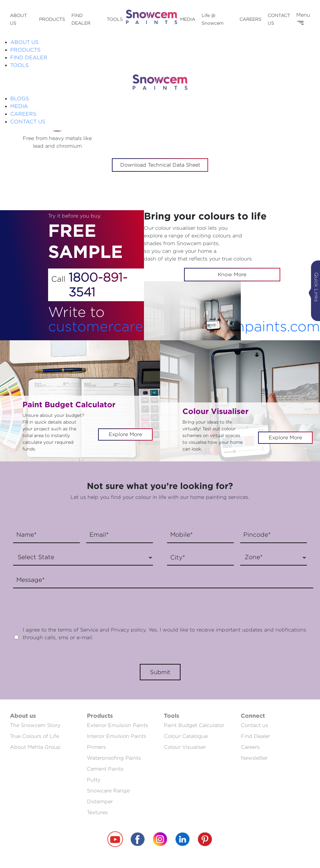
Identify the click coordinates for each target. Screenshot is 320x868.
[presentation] (59, 604)
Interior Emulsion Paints (117, 736)
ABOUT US (24, 42)
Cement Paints (105, 769)
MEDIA (188, 19)
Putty (94, 780)
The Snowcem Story (35, 725)
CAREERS (250, 19)
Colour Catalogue (186, 736)
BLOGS (20, 99)
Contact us (254, 725)
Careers (250, 747)
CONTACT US (28, 122)
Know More (232, 274)
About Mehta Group (35, 747)
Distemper (100, 802)
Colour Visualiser (185, 747)
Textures (97, 812)
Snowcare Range (108, 791)
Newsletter (254, 758)
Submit (160, 672)
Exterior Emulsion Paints (118, 725)
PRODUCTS (52, 19)
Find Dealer (255, 736)
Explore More (125, 434)
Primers (96, 747)
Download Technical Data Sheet (160, 165)
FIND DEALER (29, 58)
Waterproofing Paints (114, 758)
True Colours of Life (34, 736)
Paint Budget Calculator (194, 725)
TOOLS (115, 19)
